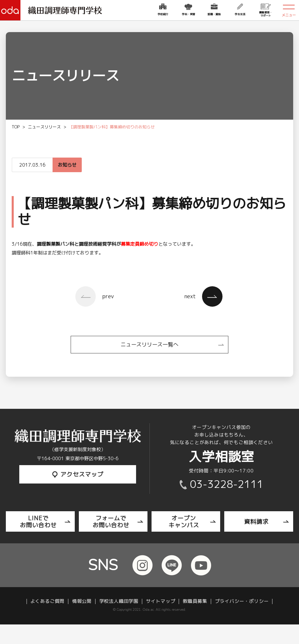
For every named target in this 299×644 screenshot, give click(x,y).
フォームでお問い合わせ (111, 521)
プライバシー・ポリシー (242, 601)
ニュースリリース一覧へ (149, 344)
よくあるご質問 (48, 601)
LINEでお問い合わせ (38, 521)
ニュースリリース (44, 127)
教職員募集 (195, 601)
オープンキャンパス (184, 521)
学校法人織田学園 (119, 601)
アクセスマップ (78, 474)
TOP (16, 127)
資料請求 (256, 521)
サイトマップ (161, 601)
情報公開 (82, 601)
